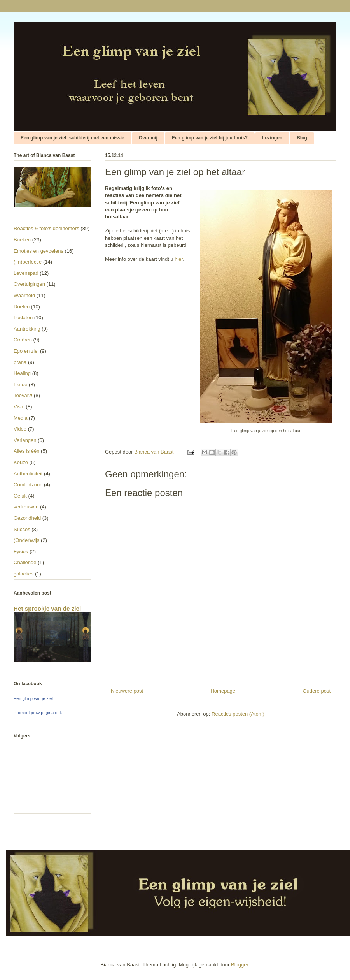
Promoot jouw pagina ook (38, 713)
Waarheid (24, 295)
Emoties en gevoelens (38, 251)
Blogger (240, 965)
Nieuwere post (127, 691)
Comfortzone (28, 485)
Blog (302, 138)
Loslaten (23, 318)
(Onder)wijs (26, 540)
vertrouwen (26, 507)
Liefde (20, 384)
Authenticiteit (28, 474)
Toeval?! (23, 395)
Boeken (22, 240)
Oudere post (317, 691)
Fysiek (21, 552)
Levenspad (26, 273)
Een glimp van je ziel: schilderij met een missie (73, 138)
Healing (22, 373)
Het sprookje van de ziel (47, 608)
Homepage (223, 691)
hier (179, 259)
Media (20, 418)
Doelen (22, 307)
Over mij (148, 138)
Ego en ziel (26, 351)
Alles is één (26, 451)
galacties (24, 574)
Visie (19, 407)
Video (20, 429)
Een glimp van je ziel (33, 698)
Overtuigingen (29, 284)
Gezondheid (27, 518)
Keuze (21, 462)
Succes (22, 529)
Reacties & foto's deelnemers (46, 228)
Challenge (25, 562)
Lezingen (272, 138)
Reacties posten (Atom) (238, 714)
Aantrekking (27, 329)
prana (20, 362)
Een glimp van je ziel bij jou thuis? (210, 138)
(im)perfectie (28, 262)
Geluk (20, 496)
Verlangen (25, 440)
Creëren (23, 340)
